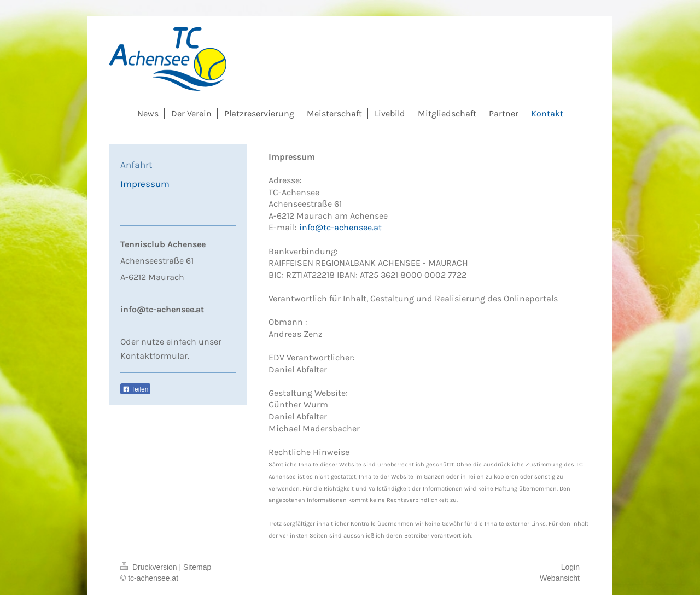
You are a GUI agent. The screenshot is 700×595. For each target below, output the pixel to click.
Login (570, 567)
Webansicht (560, 578)
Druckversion (150, 567)
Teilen (135, 389)
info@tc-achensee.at (340, 227)
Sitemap (197, 567)
